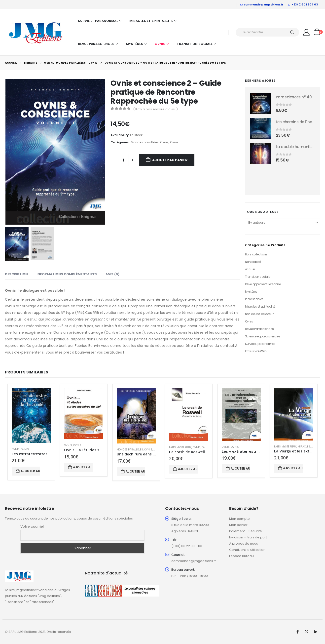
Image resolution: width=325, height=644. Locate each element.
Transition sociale (195, 44)
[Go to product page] (260, 104)
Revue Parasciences (96, 44)
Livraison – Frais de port (248, 537)
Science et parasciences (263, 336)
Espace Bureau (241, 556)
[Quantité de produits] (123, 160)
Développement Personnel (263, 284)
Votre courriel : (33, 526)
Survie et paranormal (98, 21)
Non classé (253, 262)
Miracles (304, 447)
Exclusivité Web (256, 351)
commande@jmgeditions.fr (262, 4)
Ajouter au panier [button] (30, 471)
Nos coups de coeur (259, 314)
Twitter (307, 632)
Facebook (297, 632)
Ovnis (160, 44)
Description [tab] (16, 274)
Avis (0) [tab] (112, 274)
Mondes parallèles (145, 142)
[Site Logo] (36, 32)
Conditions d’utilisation (247, 550)
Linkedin (316, 632)
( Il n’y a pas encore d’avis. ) (155, 109)
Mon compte (239, 519)
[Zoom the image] (19, 573)
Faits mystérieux (180, 447)
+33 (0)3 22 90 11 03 (303, 4)
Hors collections (256, 254)
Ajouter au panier (170, 160)
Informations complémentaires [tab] (67, 274)
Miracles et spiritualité (151, 21)
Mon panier (238, 525)
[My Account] (307, 32)
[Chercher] (292, 32)
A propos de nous (244, 543)
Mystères (135, 44)
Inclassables (254, 299)
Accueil (250, 269)
